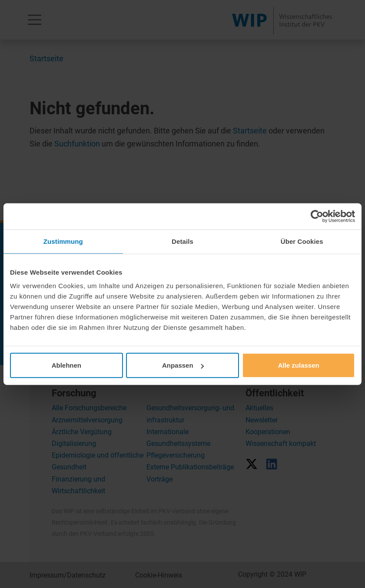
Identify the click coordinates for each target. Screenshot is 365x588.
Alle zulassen (299, 365)
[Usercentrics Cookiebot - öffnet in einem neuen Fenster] (317, 216)
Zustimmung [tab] (63, 241)
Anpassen (183, 365)
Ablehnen (66, 365)
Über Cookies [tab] (302, 241)
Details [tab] (182, 241)
